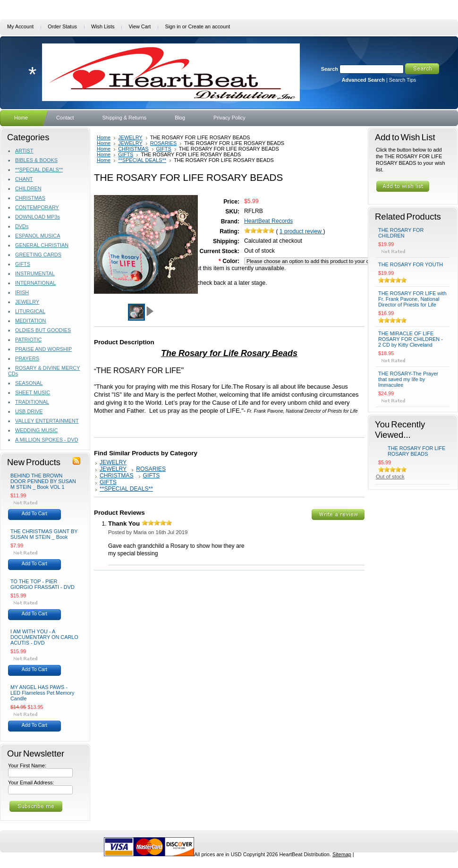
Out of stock (390, 477)
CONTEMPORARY (37, 207)
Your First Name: (27, 766)
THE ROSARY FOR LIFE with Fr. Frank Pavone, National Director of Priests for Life (412, 299)
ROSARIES (164, 143)
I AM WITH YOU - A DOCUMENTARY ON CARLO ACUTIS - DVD (44, 637)
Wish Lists (103, 26)
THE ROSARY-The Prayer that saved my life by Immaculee (408, 379)
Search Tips (403, 80)
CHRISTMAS (30, 198)
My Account (20, 26)
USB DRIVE (29, 411)
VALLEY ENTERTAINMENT (47, 421)
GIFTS (23, 264)
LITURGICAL (30, 311)
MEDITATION (30, 321)
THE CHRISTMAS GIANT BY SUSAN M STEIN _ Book (44, 534)
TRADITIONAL (32, 402)
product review (301, 231)
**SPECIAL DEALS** (39, 170)
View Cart (140, 26)
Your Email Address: (31, 783)
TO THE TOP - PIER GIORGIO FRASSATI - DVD (42, 584)
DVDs (22, 226)
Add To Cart (34, 514)
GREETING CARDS (38, 255)
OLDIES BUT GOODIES (43, 330)
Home (104, 137)
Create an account (209, 26)
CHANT (24, 179)
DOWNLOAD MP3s (38, 217)
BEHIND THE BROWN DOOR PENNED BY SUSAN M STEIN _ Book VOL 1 (43, 481)
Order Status (62, 26)
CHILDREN (28, 188)
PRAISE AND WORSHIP (43, 349)
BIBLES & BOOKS (36, 160)
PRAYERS (27, 358)
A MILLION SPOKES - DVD (47, 440)
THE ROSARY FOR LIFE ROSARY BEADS (416, 451)
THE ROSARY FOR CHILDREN (401, 233)
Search (330, 69)
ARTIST (24, 151)
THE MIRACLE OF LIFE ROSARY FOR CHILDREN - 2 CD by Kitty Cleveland (411, 339)
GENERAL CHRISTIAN (42, 245)
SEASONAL (29, 383)
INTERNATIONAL (35, 283)
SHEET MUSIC (33, 392)
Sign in (173, 26)
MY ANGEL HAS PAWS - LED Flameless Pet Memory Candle (42, 693)
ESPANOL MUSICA (38, 236)
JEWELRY (27, 302)
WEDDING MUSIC (37, 430)
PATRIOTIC (28, 340)
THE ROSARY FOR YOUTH (411, 264)
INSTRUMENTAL (35, 273)
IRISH (22, 292)
